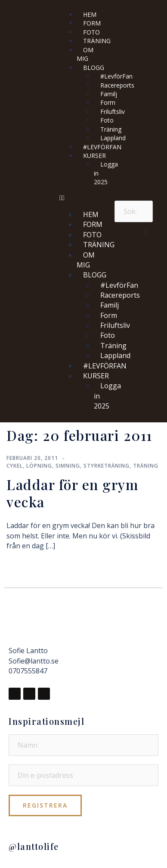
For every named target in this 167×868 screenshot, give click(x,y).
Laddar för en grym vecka (72, 493)
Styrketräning (107, 466)
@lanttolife (34, 846)
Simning (68, 466)
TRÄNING (97, 41)
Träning (146, 466)
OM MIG (85, 54)
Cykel (15, 466)
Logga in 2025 (106, 173)
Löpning (39, 466)
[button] (83, 198)
